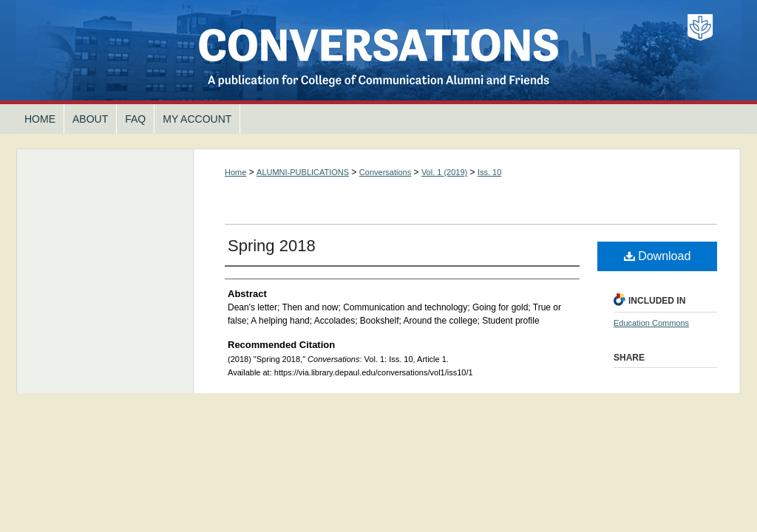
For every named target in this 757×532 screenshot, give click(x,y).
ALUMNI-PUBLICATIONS (303, 172)
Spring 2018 (272, 246)
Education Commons (651, 323)
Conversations (378, 52)
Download (658, 256)
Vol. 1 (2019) (444, 172)
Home (235, 172)
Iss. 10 (489, 172)
